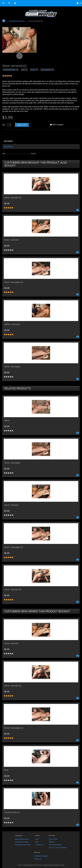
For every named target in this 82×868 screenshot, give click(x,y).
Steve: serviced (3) (13, 198)
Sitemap (51, 842)
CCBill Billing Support (41, 856)
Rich (6, 770)
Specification (9, 147)
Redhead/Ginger (9, 70)
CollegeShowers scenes (23, 845)
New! (37, 839)
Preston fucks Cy (12, 812)
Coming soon (40, 845)
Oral (23, 70)
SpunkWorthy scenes (22, 839)
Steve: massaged (12, 367)
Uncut (33, 70)
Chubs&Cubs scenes (22, 842)
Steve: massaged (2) (14, 282)
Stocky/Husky (46, 70)
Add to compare (58, 125)
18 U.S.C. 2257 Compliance (58, 848)
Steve (7, 421)
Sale (37, 842)
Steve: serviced (11, 240)
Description (8, 141)
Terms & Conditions (55, 845)
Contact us (37, 859)
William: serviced (12, 324)
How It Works (53, 839)
